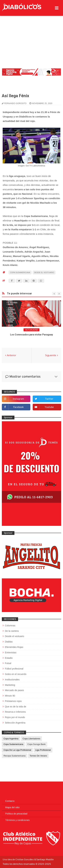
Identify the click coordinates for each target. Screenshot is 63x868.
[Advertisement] (31, 34)
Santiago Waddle (45, 860)
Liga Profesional (43, 750)
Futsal (8, 663)
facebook (18, 407)
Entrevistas (11, 653)
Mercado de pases (14, 690)
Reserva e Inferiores (15, 712)
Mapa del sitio (12, 807)
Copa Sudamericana (20, 272)
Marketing (10, 685)
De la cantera (12, 631)
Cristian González (25, 860)
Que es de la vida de (15, 707)
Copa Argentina (11, 739)
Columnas (10, 626)
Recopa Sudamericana (14, 756)
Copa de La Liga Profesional (17, 750)
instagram (18, 399)
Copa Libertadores (31, 739)
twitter (49, 399)
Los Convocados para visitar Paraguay (31, 335)
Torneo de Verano (38, 756)
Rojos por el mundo (15, 717)
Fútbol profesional (14, 669)
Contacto (10, 801)
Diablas (9, 642)
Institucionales (12, 680)
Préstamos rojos (13, 701)
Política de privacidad (16, 814)
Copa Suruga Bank (36, 744)
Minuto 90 (10, 696)
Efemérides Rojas (14, 647)
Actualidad (31, 330)
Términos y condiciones (17, 820)
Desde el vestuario (44, 272)
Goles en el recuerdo (16, 674)
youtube (49, 407)
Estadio (9, 658)
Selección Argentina (15, 723)
